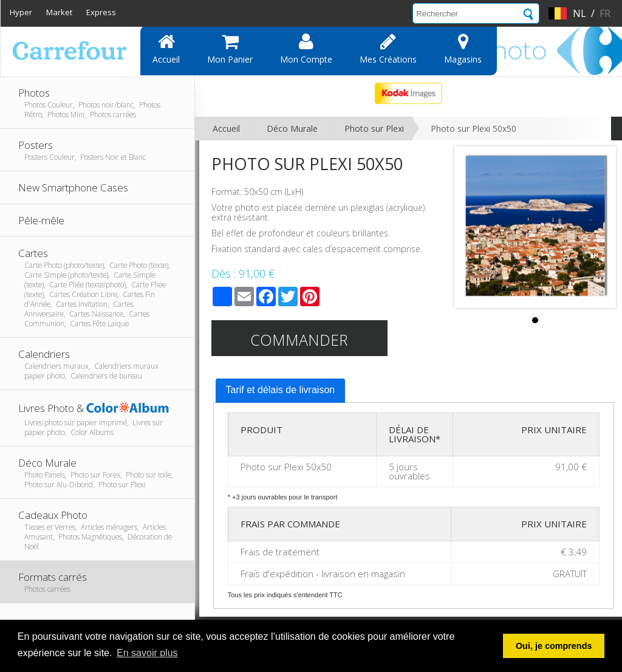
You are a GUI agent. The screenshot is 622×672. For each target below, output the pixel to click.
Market (59, 12)
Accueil (166, 49)
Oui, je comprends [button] (554, 646)
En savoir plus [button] (147, 653)
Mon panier (230, 49)
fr (605, 13)
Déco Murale (292, 129)
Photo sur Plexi (374, 129)
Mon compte (306, 49)
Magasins (463, 49)
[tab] (281, 391)
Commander (299, 340)
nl (579, 13)
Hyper (21, 12)
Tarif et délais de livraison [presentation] (281, 390)
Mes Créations (388, 49)
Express (101, 12)
